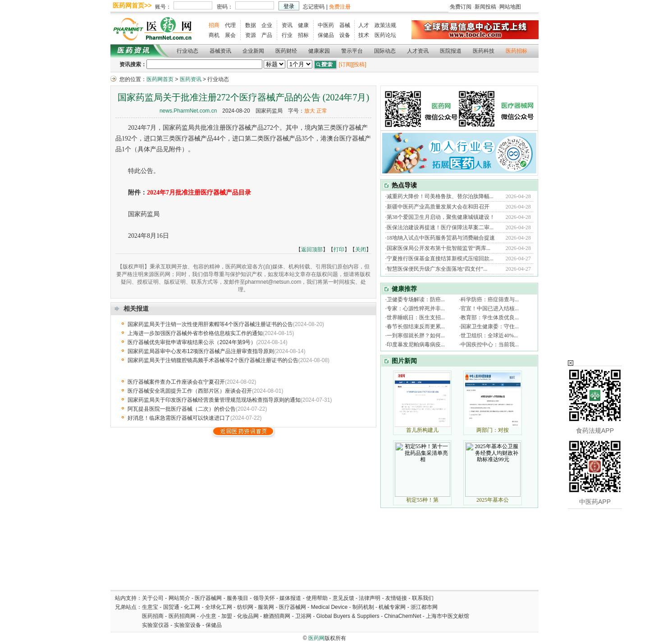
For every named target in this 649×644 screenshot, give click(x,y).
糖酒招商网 (277, 616)
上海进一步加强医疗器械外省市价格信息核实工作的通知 (195, 333)
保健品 (326, 35)
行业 (287, 35)
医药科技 (484, 51)
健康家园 (319, 51)
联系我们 (423, 598)
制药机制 (363, 607)
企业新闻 (253, 51)
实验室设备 (187, 625)
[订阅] (345, 64)
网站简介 (179, 598)
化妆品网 (248, 616)
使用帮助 (317, 598)
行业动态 (187, 51)
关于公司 (153, 598)
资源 (251, 35)
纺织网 (245, 607)
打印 (339, 249)
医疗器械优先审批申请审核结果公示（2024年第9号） (192, 342)
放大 (310, 111)
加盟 (227, 616)
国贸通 (171, 607)
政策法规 (385, 25)
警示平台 (352, 51)
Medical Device (329, 607)
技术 (364, 35)
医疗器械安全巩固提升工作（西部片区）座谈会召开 (190, 391)
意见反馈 (343, 598)
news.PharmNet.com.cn (188, 111)
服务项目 (238, 598)
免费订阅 (461, 7)
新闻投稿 (485, 7)
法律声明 (370, 598)
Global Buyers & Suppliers (348, 616)
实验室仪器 (155, 625)
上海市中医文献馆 (448, 616)
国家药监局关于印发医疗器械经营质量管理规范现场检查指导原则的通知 (214, 400)
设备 (345, 35)
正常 (322, 111)
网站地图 (510, 7)
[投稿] (359, 64)
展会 (230, 35)
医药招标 (516, 51)
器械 (345, 25)
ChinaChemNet (402, 616)
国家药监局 (269, 111)
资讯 (287, 25)
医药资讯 (191, 79)
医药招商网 (182, 616)
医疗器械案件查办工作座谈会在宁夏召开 (176, 382)
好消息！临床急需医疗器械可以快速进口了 (179, 418)
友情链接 (396, 598)
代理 (230, 25)
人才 (364, 25)
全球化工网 (219, 607)
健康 (303, 25)
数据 (251, 25)
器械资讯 (220, 51)
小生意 (208, 616)
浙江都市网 (424, 607)
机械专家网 (392, 607)
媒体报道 (290, 598)
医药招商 (153, 616)
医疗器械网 (208, 598)
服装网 (266, 607)
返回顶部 (312, 249)
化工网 (192, 607)
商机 (214, 35)
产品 (267, 35)
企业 (267, 25)
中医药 (326, 25)
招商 (214, 25)
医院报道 (451, 51)
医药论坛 (385, 35)
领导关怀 (264, 598)
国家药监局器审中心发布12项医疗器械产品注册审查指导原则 (201, 351)
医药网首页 (160, 79)
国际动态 (385, 51)
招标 (303, 35)
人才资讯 (418, 51)
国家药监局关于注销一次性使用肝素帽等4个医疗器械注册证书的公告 (210, 324)
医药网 (316, 638)
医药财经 (286, 51)
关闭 (361, 249)
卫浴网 (304, 616)
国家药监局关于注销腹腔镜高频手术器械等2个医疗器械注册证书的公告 (213, 360)
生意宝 (150, 607)
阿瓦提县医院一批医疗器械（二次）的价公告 (182, 409)
